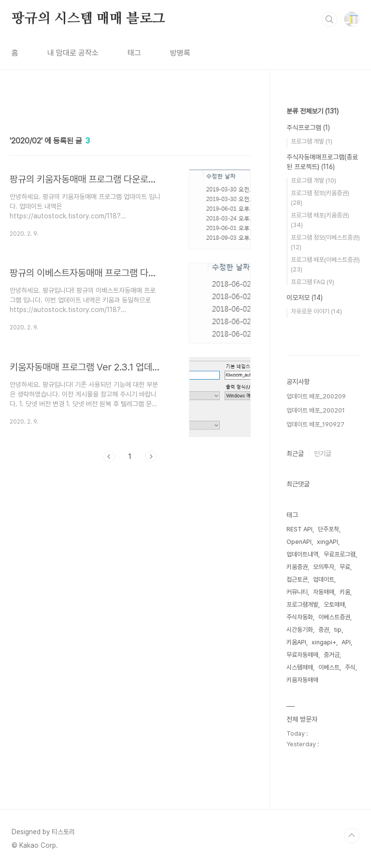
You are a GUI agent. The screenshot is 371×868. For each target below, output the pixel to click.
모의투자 (324, 567)
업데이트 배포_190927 (315, 424)
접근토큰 (297, 579)
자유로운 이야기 (316, 311)
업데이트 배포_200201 (316, 410)
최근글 (295, 454)
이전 (109, 456)
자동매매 (324, 592)
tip (338, 630)
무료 (345, 567)
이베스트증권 (334, 617)
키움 (345, 592)
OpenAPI (299, 542)
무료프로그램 (340, 554)
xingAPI (328, 542)
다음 (151, 456)
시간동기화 (300, 630)
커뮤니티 (297, 592)
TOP (352, 836)
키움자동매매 (302, 680)
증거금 (332, 655)
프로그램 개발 (312, 141)
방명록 (180, 53)
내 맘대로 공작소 (73, 53)
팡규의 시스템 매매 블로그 (88, 19)
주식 (350, 667)
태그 (134, 53)
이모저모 (305, 298)
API (346, 642)
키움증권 (297, 567)
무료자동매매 (302, 655)
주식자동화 (300, 617)
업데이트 (324, 579)
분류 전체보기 (313, 111)
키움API (296, 642)
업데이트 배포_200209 (316, 396)
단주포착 (328, 529)
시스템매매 (300, 667)
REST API (300, 529)
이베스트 (329, 667)
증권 (324, 630)
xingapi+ (324, 642)
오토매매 (334, 605)
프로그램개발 (302, 605)
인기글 (323, 454)
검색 (329, 19)
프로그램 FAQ (313, 282)
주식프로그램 (308, 128)
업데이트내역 (302, 554)
